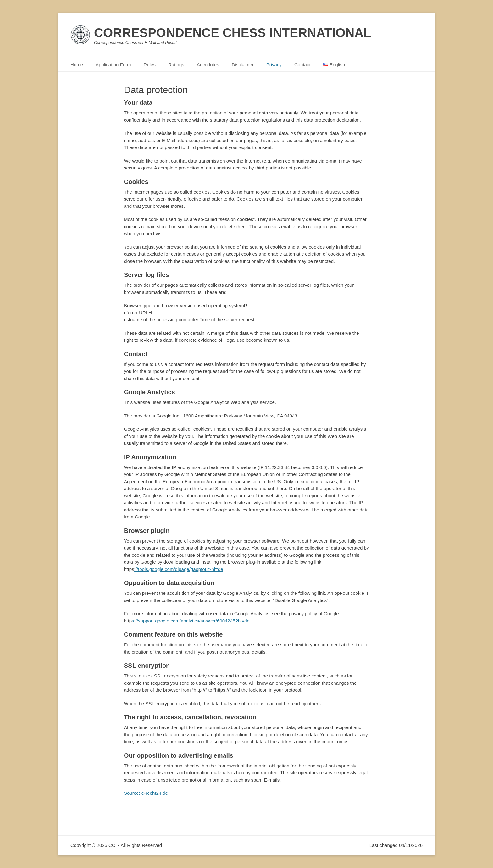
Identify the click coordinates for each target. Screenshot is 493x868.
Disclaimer (243, 65)
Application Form (113, 65)
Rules (150, 65)
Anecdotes (208, 65)
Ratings (176, 65)
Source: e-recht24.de (146, 793)
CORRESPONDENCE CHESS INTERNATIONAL (233, 33)
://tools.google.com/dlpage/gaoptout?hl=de (179, 569)
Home (77, 65)
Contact (302, 65)
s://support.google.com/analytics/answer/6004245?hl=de (191, 621)
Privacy (274, 65)
